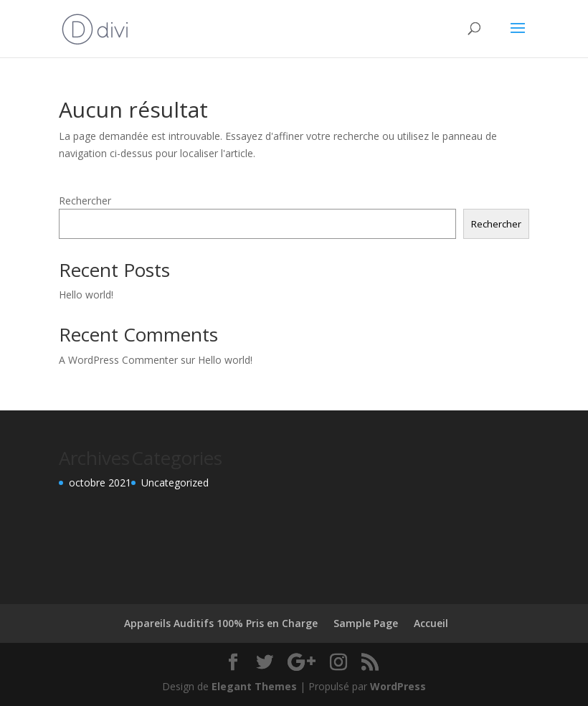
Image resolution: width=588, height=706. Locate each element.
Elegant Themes (254, 686)
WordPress (398, 686)
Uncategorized (175, 483)
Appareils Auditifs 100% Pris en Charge (221, 623)
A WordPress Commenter (118, 360)
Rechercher (85, 201)
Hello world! (86, 295)
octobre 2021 (100, 483)
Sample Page (366, 623)
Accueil (431, 623)
